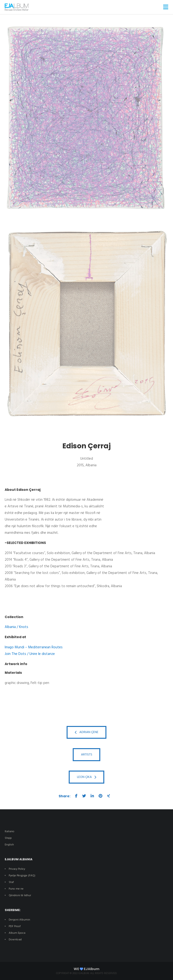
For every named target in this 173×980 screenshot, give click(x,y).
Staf (11, 882)
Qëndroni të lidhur (20, 895)
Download (16, 940)
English (9, 845)
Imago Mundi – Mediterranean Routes (34, 647)
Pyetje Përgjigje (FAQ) (22, 876)
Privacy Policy (17, 869)
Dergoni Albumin (19, 920)
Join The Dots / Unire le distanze (30, 654)
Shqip (8, 838)
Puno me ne (16, 889)
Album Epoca (17, 933)
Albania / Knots (16, 627)
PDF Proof (15, 926)
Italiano (10, 832)
